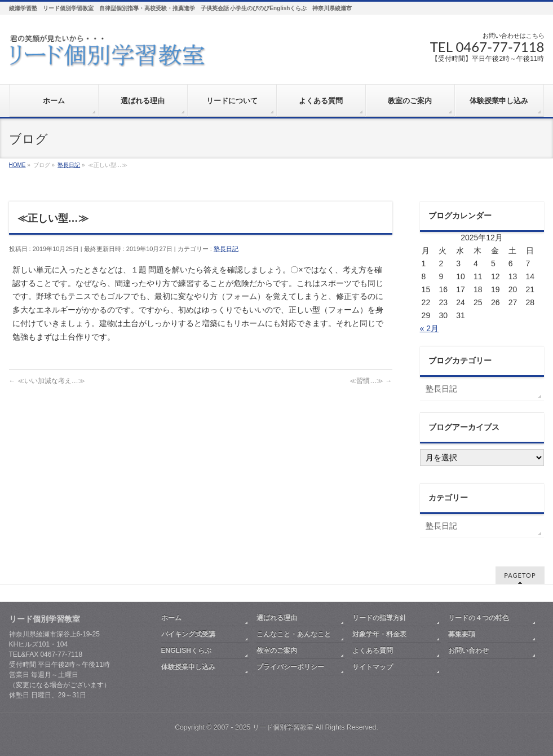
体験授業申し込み (188, 667)
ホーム (171, 618)
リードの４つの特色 (479, 618)
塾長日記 (226, 249)
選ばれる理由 (277, 618)
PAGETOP (520, 575)
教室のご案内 (277, 650)
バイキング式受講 (188, 634)
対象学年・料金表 (379, 634)
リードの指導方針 (379, 618)
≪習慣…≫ (371, 381)
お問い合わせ (468, 650)
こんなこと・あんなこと (294, 634)
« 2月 (429, 328)
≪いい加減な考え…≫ (47, 381)
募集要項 (462, 634)
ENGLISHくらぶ (186, 650)
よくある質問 (373, 650)
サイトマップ (373, 667)
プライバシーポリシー (290, 667)
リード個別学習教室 (283, 727)
